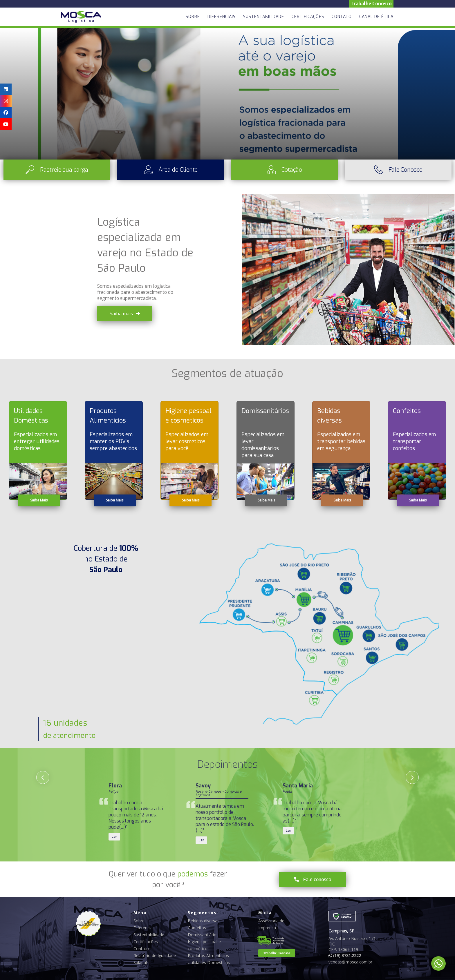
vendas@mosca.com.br (350, 962)
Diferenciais (222, 17)
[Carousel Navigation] (228, 777)
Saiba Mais (39, 500)
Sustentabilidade (264, 17)
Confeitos (197, 928)
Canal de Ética (376, 17)
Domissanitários (203, 935)
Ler (114, 831)
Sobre (193, 17)
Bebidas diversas (204, 921)
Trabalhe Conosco (371, 4)
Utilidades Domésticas (209, 962)
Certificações (308, 17)
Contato (342, 17)
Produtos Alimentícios (208, 955)
